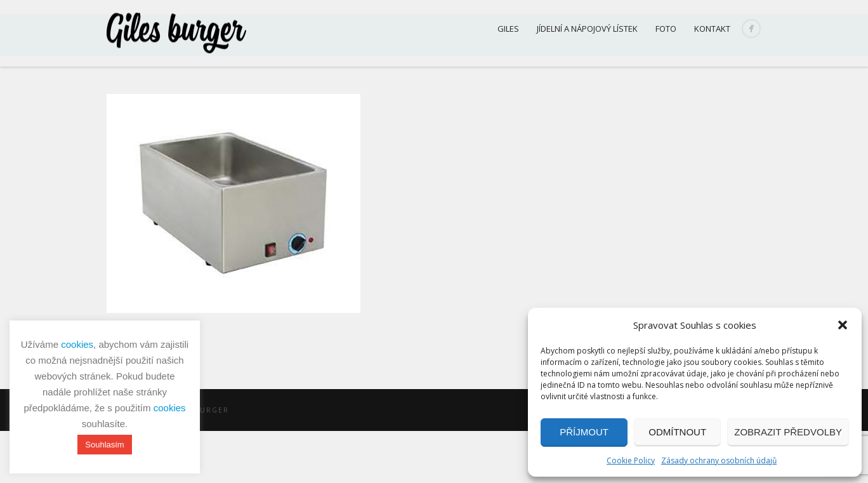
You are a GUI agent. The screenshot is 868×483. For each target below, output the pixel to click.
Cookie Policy (631, 460)
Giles (508, 29)
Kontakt (712, 29)
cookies (77, 344)
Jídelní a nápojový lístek (587, 29)
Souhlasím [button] (104, 445)
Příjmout (584, 432)
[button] (843, 325)
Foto (666, 29)
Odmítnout (677, 432)
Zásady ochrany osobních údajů (719, 460)
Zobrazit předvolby (788, 432)
